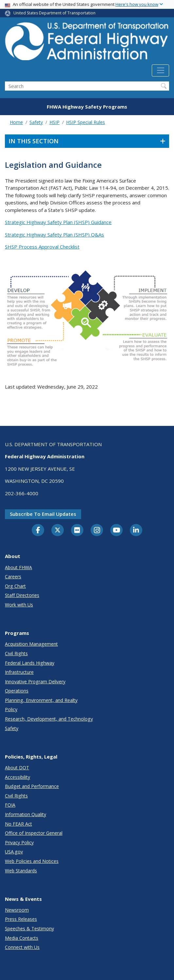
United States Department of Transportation (54, 13)
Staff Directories (22, 595)
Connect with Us (22, 947)
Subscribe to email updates (43, 514)
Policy (11, 709)
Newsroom (17, 910)
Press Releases (21, 919)
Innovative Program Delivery (35, 682)
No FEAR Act (18, 824)
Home (16, 122)
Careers (13, 577)
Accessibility (17, 777)
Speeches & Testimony (29, 928)
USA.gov (14, 852)
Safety (36, 122)
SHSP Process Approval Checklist (42, 247)
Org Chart (15, 586)
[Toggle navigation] (160, 71)
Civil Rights (16, 653)
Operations (17, 691)
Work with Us (19, 605)
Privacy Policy (19, 842)
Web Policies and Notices (32, 861)
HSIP (54, 122)
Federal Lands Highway (30, 663)
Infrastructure (19, 672)
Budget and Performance (32, 786)
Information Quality (26, 814)
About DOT (17, 768)
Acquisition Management (31, 644)
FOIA (10, 805)
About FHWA (18, 567)
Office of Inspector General (34, 833)
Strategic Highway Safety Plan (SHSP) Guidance (58, 222)
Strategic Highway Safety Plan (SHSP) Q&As (54, 235)
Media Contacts (22, 938)
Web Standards (21, 871)
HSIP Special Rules (86, 122)
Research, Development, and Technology (49, 719)
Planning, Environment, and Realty (41, 700)
